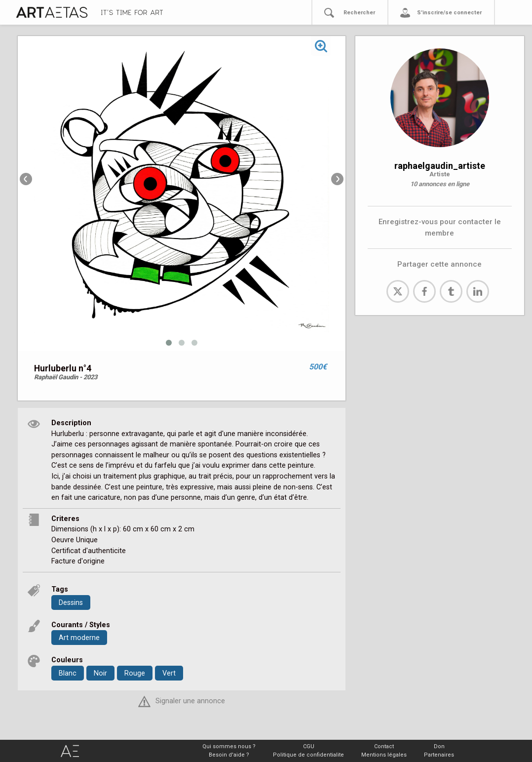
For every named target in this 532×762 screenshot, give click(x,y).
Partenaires (439, 755)
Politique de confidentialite (308, 755)
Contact (384, 746)
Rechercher (359, 13)
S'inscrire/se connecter (449, 13)
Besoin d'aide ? (229, 755)
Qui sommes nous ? (229, 746)
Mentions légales (384, 755)
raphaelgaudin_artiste (440, 166)
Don (439, 746)
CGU (309, 746)
